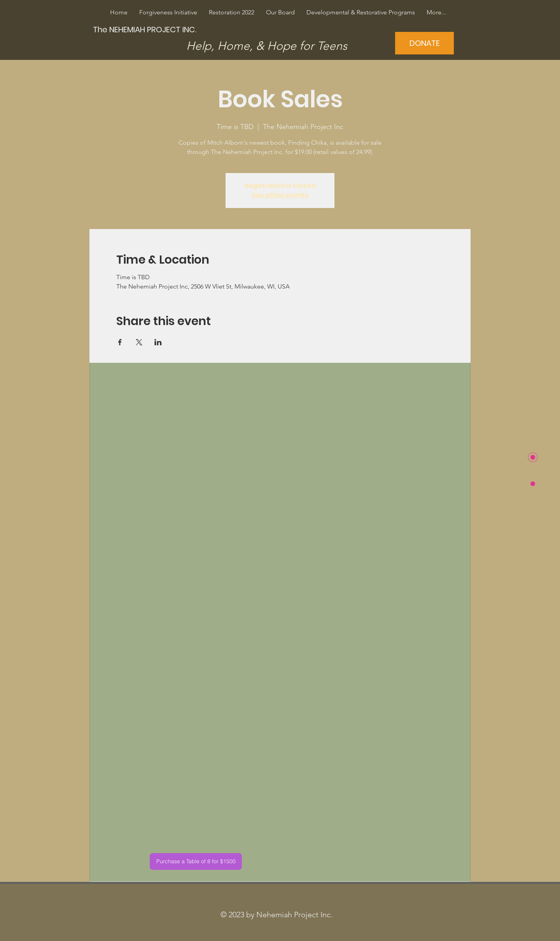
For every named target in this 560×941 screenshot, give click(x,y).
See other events (280, 195)
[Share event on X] (139, 342)
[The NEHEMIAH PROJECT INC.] (145, 29)
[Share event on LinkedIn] (158, 342)
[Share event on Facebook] (120, 342)
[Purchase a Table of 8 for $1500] (196, 861)
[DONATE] (424, 43)
